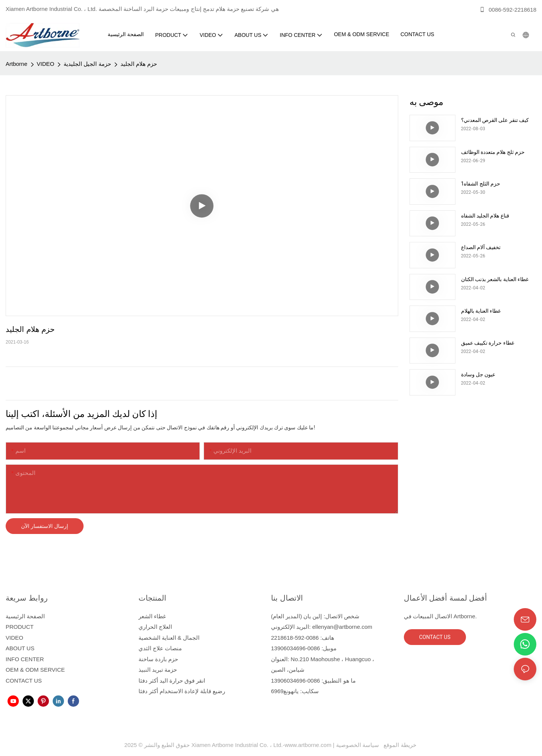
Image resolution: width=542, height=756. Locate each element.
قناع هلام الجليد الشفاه (485, 216)
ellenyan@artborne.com (342, 627)
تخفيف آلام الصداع (481, 247)
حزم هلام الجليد (139, 64)
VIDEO (46, 64)
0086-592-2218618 (508, 10)
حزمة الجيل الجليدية (87, 64)
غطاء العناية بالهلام (481, 311)
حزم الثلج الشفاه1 (481, 184)
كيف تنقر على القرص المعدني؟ (495, 120)
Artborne (17, 64)
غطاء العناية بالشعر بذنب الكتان (495, 279)
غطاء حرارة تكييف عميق (488, 343)
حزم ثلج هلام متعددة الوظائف (493, 152)
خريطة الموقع (398, 745)
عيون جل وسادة (478, 374)
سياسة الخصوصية (377, 745)
